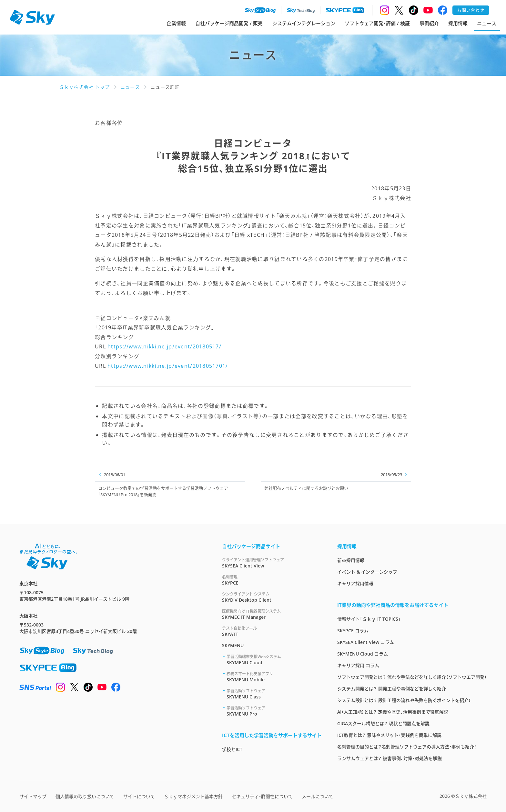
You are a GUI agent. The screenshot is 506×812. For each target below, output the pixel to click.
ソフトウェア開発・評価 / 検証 (377, 23)
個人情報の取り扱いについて (85, 796)
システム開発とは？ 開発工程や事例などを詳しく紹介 (392, 689)
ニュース (487, 23)
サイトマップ (33, 796)
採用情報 (458, 23)
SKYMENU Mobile (274, 677)
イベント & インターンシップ (367, 572)
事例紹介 (429, 23)
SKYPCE (272, 580)
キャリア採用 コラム (358, 665)
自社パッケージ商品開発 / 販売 (229, 23)
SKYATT (272, 631)
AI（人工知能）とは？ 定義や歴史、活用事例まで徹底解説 (393, 712)
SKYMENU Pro (274, 711)
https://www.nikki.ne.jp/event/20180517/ (164, 346)
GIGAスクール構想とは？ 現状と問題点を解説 (383, 723)
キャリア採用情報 (355, 583)
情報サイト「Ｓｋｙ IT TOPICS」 (369, 619)
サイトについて (139, 796)
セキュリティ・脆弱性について (262, 796)
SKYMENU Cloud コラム (363, 654)
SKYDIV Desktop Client (272, 597)
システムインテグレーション (304, 23)
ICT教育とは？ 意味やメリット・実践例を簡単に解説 (389, 735)
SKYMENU (233, 645)
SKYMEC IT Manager (272, 614)
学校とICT (232, 749)
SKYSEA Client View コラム (366, 642)
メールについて (318, 796)
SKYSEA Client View (272, 563)
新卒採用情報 (351, 560)
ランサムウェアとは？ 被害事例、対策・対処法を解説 (390, 758)
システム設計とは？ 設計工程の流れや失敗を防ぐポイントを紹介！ (404, 700)
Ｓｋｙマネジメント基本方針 (193, 796)
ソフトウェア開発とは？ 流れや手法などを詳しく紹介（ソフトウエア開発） (412, 677)
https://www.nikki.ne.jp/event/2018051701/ (168, 366)
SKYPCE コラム (353, 631)
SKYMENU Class (274, 694)
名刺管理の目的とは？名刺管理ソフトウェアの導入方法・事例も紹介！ (407, 747)
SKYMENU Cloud (274, 660)
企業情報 (176, 23)
